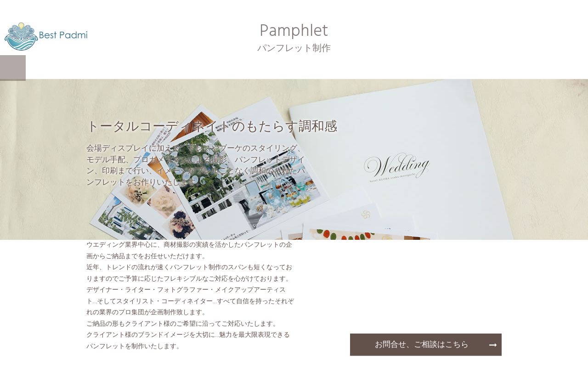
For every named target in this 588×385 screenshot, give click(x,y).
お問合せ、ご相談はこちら (422, 345)
